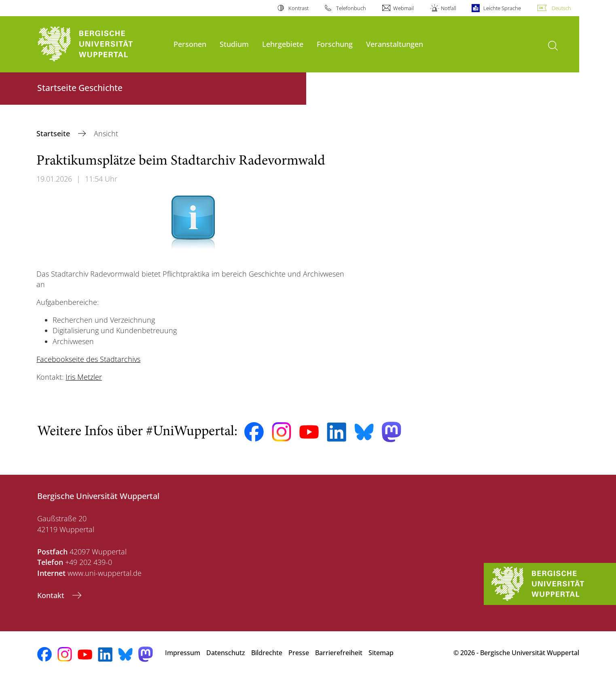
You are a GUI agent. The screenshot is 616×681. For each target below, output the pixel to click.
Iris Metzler (84, 377)
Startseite (54, 133)
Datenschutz (226, 653)
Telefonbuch (351, 8)
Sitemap (381, 653)
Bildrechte (267, 653)
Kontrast (298, 8)
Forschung (335, 44)
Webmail (403, 8)
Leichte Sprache (502, 8)
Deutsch (561, 8)
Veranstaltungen (395, 44)
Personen (190, 44)
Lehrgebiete (283, 44)
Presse (299, 653)
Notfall (449, 8)
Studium (234, 44)
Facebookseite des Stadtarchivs (88, 359)
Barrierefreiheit (339, 653)
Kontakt (52, 595)
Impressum (183, 653)
